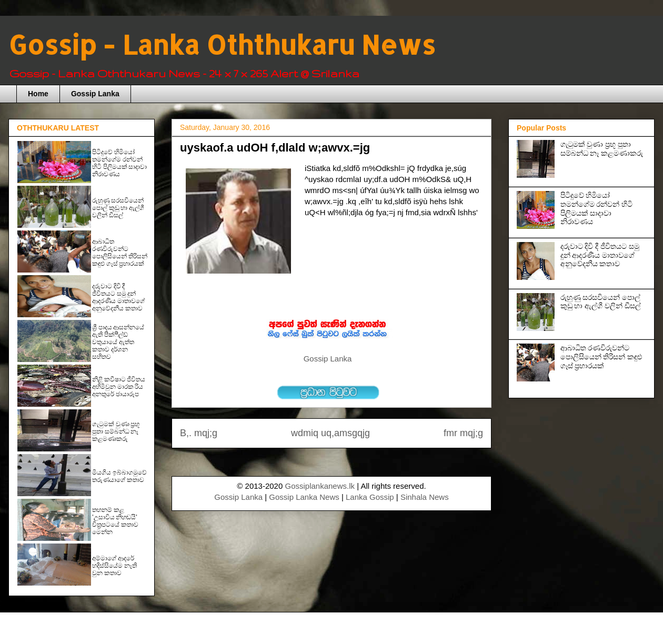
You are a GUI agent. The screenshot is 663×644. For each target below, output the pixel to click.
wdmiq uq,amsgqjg (330, 433)
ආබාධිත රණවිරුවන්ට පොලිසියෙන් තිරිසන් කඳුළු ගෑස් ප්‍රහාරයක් (120, 253)
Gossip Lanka (95, 94)
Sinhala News (425, 497)
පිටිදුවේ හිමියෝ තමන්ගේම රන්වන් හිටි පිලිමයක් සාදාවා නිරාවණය (119, 163)
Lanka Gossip (370, 497)
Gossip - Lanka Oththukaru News (222, 44)
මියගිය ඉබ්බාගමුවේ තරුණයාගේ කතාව (119, 476)
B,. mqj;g (199, 433)
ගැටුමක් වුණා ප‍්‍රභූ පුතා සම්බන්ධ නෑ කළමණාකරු (116, 431)
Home (38, 94)
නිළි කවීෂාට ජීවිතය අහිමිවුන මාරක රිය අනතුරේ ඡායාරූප (119, 387)
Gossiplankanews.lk (320, 486)
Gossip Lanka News (304, 497)
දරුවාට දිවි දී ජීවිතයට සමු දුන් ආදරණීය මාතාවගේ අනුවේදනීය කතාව (118, 297)
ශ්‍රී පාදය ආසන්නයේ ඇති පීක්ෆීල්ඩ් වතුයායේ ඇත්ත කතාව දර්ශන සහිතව (118, 342)
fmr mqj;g (463, 433)
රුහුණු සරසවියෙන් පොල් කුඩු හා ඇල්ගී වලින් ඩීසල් (118, 208)
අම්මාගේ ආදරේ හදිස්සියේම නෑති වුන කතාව (114, 566)
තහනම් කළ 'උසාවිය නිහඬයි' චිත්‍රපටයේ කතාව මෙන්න (115, 521)
